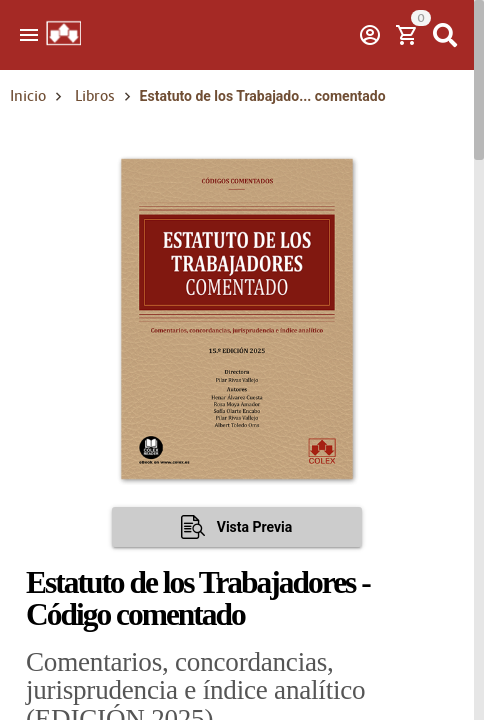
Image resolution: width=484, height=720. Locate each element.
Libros (95, 96)
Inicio (28, 96)
